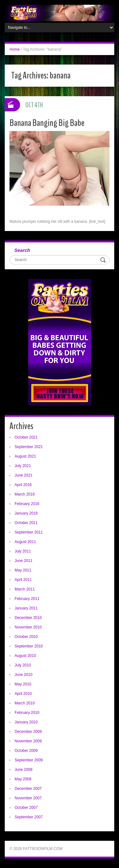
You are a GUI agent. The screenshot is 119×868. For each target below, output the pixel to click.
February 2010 (27, 713)
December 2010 (28, 618)
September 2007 (29, 817)
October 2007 (26, 808)
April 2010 (23, 694)
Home (15, 49)
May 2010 (23, 684)
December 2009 (28, 732)
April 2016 (23, 485)
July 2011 (23, 551)
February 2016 (27, 504)
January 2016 (26, 513)
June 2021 (23, 475)
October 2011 (26, 523)
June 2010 (23, 675)
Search (22, 250)
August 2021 (25, 456)
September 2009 (29, 760)
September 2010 (29, 646)
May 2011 (23, 570)
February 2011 (27, 599)
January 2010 (26, 722)
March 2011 (25, 589)
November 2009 (28, 741)
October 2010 (26, 637)
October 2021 (26, 437)
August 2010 (25, 656)
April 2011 (23, 580)
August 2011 (25, 542)
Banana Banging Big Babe (47, 123)
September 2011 (29, 532)
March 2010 (25, 703)
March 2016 (25, 494)
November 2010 (28, 627)
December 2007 (28, 789)
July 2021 (23, 466)
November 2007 (28, 798)
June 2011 (23, 561)
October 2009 (26, 751)
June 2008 (23, 770)
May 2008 (23, 779)
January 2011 (26, 608)
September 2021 (29, 447)
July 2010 (23, 665)
